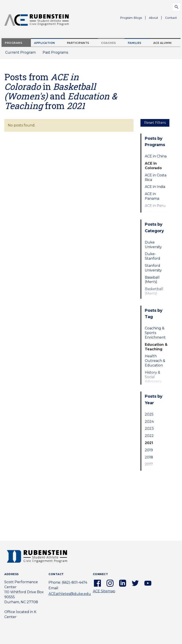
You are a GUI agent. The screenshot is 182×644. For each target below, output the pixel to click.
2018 (149, 457)
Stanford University (153, 268)
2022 (149, 436)
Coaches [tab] (109, 43)
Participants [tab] (78, 43)
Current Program (20, 52)
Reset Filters (155, 123)
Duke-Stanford (153, 256)
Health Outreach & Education (155, 361)
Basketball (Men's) (154, 291)
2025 (149, 414)
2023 (149, 428)
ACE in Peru (155, 206)
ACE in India (155, 187)
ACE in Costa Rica (156, 177)
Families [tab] (135, 43)
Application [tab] (45, 43)
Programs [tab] (13, 43)
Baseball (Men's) (152, 280)
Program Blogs (131, 18)
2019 (149, 450)
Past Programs (57, 54)
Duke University (153, 245)
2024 (149, 422)
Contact (171, 18)
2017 (149, 464)
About (155, 18)
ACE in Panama (152, 196)
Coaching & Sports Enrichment (155, 333)
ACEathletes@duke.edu (70, 594)
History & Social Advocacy (153, 377)
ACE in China (156, 156)
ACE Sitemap (104, 591)
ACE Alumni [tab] (163, 43)
